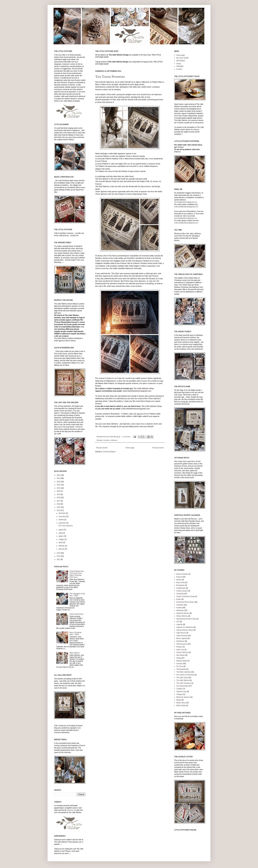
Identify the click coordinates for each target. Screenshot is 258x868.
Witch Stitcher (75, 653)
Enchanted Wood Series (185, 602)
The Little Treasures (184, 683)
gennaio (62, 549)
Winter (179, 700)
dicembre (62, 513)
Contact (179, 69)
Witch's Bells (181, 706)
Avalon (179, 580)
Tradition (180, 689)
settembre (62, 523)
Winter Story (181, 703)
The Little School (183, 678)
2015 (59, 507)
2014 (59, 510)
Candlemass (181, 588)
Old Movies (181, 641)
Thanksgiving (181, 669)
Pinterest (70, 810)
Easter (179, 599)
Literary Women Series (185, 630)
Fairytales (106, 440)
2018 (59, 498)
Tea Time (180, 666)
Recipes (179, 647)
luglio (61, 533)
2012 (59, 556)
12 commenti (126, 437)
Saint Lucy (180, 650)
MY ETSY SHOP (183, 58)
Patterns (178, 152)
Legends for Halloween (185, 627)
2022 (59, 485)
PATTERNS (181, 61)
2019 (59, 494)
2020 (59, 491)
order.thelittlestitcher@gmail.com (137, 391)
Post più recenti (102, 448)
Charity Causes (182, 591)
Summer (180, 664)
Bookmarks (181, 585)
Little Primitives (182, 636)
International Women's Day (186, 619)
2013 (59, 553)
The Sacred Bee (182, 686)
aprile (61, 542)
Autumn (179, 577)
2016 (59, 504)
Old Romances (182, 644)
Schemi (181, 147)
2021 (59, 488)
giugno (61, 536)
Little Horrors (181, 633)
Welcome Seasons (183, 697)
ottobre (61, 520)
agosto (61, 530)
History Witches (182, 616)
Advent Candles (182, 574)
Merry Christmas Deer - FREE (76, 633)
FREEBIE (180, 66)
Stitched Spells (182, 661)
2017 (59, 501)
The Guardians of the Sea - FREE (77, 595)
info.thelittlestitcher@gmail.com (186, 202)
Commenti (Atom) (109, 452)
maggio (62, 539)
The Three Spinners (110, 77)
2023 (59, 482)
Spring (179, 658)
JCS (178, 622)
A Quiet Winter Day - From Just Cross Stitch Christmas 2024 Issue (77, 574)
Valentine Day (181, 692)
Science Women (182, 652)
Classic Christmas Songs (186, 596)
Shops (179, 64)
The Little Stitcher (183, 680)
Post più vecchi (158, 448)
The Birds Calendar (183, 672)
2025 (59, 475)
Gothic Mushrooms (77, 614)
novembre (62, 517)
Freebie (179, 608)
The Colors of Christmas (185, 675)
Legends (180, 624)
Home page (130, 448)
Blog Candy (181, 582)
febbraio (62, 546)
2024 (59, 478)
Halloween (114, 440)
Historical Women (183, 613)
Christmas (180, 594)
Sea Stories (181, 655)
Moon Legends (182, 638)
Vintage (179, 694)
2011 (59, 559)
